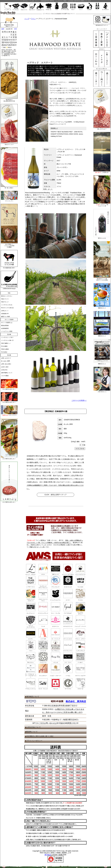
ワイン (33, 19)
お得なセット (5, 311)
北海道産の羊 (5, 314)
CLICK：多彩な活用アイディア (55, 495)
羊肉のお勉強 (5, 349)
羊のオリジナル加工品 (7, 308)
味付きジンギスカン (7, 296)
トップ (27, 19)
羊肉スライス (5, 299)
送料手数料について (7, 373)
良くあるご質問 (5, 361)
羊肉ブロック (5, 302)
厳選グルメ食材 (5, 316)
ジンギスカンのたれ (7, 305)
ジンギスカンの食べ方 (7, 340)
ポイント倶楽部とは (7, 323)
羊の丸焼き (4, 352)
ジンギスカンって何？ (7, 337)
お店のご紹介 (5, 367)
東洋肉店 (48, 855)
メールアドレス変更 (7, 331)
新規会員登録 (5, 325)
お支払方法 (4, 370)
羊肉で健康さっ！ (6, 343)
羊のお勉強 (4, 346)
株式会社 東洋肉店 (76, 701)
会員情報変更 (5, 328)
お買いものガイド (6, 358)
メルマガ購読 (5, 376)
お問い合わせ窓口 (6, 364)
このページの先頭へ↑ (79, 400)
